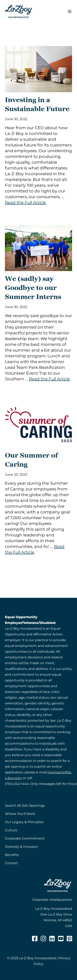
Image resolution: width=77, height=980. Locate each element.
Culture (11, 830)
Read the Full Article (25, 202)
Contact (11, 863)
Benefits (12, 855)
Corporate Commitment (25, 838)
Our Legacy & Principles (24, 822)
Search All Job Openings (25, 806)
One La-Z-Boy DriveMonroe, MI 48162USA (56, 920)
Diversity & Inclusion (21, 847)
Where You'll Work (20, 814)
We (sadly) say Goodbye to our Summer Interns (33, 288)
